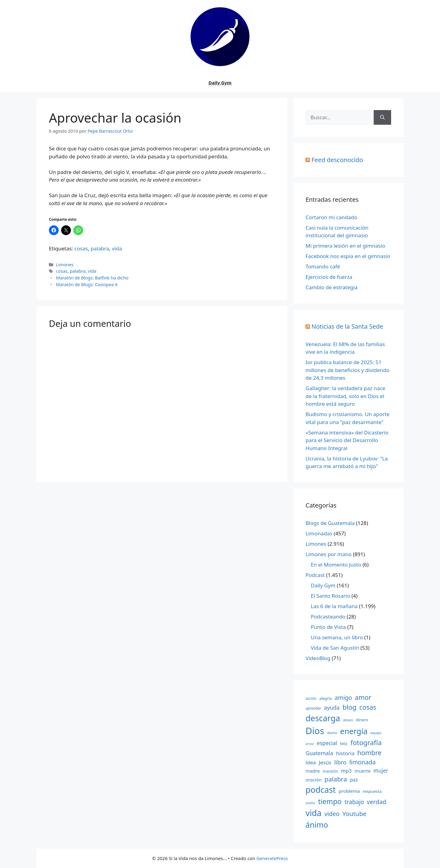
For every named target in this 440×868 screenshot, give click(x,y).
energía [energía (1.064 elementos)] (354, 731)
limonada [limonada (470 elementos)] (362, 762)
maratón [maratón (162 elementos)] (330, 771)
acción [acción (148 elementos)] (311, 698)
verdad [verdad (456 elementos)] (377, 802)
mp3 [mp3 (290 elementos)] (346, 771)
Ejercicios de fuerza (329, 277)
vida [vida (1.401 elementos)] (313, 813)
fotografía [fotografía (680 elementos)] (366, 742)
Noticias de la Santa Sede (347, 326)
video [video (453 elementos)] (332, 814)
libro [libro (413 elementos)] (340, 762)
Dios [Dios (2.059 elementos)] (315, 731)
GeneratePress (272, 858)
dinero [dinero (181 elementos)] (362, 720)
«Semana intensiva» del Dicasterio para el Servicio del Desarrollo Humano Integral (347, 440)
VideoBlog (318, 658)
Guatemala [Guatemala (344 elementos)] (319, 753)
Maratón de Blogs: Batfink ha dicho (92, 278)
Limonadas (319, 533)
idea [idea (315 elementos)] (311, 762)
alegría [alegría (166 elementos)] (326, 698)
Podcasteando (328, 617)
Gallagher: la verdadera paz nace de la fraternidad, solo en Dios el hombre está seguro (345, 396)
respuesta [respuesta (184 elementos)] (372, 791)
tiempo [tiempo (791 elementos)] (330, 801)
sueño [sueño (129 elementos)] (310, 803)
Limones (65, 265)
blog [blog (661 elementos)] (350, 707)
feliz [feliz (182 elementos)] (344, 744)
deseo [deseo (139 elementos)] (348, 720)
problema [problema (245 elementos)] (349, 791)
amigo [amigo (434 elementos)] (343, 698)
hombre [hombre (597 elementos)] (369, 753)
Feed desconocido (337, 160)
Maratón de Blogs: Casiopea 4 (87, 284)
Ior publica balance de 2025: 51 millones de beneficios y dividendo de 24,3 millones (347, 370)
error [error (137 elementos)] (310, 744)
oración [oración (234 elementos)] (314, 780)
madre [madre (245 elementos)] (313, 771)
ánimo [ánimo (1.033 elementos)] (317, 825)
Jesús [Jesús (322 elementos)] (325, 762)
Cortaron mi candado (331, 217)
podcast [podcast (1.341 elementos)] (321, 790)
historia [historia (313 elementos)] (345, 753)
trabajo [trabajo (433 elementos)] (354, 802)
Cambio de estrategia (332, 287)
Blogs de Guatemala (330, 523)
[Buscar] (382, 117)
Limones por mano (329, 554)
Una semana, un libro (337, 637)
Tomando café (323, 266)
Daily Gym (220, 83)
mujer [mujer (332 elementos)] (381, 771)
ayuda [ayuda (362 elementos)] (332, 707)
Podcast (315, 575)
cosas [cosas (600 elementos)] (368, 707)
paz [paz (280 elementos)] (354, 780)
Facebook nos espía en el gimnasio (348, 256)
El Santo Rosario (330, 596)
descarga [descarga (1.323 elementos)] (323, 718)
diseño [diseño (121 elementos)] (332, 733)
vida (117, 248)
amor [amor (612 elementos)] (363, 697)
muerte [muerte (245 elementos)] (363, 771)
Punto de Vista (328, 627)
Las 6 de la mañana (334, 606)
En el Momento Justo (336, 565)
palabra (100, 248)
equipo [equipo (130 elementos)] (376, 733)
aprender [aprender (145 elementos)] (313, 708)
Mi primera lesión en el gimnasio (345, 246)
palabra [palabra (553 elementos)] (336, 779)
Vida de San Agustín (335, 648)
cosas (81, 248)
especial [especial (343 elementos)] (327, 743)
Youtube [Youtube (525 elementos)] (354, 814)
